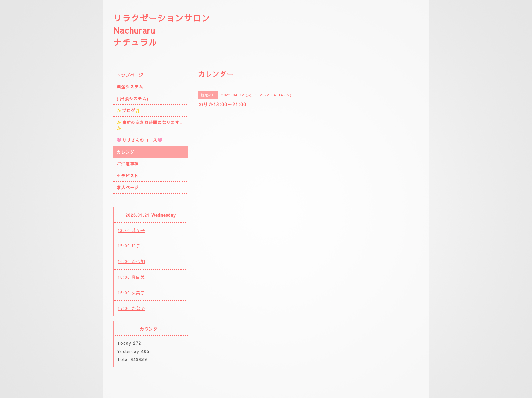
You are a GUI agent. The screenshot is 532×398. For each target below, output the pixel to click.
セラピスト (128, 176)
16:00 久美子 (131, 293)
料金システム (130, 87)
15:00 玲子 (129, 246)
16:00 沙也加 (131, 261)
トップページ (130, 75)
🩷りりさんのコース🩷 (140, 140)
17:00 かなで (131, 308)
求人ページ (128, 187)
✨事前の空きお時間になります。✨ (150, 125)
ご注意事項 (128, 164)
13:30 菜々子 (131, 230)
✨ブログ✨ (129, 111)
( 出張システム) (132, 99)
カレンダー (128, 152)
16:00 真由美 (131, 277)
